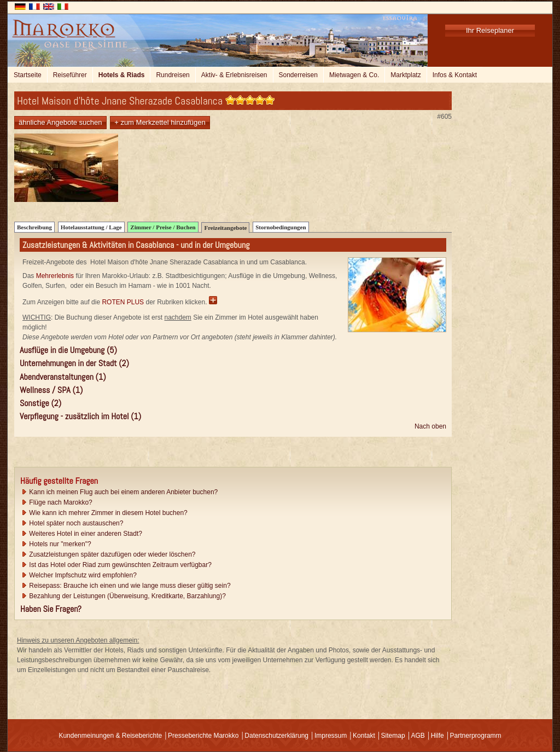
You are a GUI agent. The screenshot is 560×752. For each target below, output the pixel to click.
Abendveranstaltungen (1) (63, 377)
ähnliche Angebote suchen (60, 122)
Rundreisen (173, 75)
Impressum (331, 736)
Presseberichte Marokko (203, 736)
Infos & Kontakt (455, 75)
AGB (418, 736)
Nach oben (430, 426)
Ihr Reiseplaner (490, 30)
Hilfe (437, 736)
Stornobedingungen (281, 227)
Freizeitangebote (225, 228)
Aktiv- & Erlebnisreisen (234, 75)
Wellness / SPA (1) (51, 390)
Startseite (28, 75)
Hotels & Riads (122, 75)
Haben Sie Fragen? (51, 609)
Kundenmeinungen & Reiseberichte (110, 736)
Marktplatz (406, 75)
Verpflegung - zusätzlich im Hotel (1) (80, 416)
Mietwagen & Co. (354, 75)
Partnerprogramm (476, 736)
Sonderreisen (298, 75)
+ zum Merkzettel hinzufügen (160, 122)
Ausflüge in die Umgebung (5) (68, 350)
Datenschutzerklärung (276, 736)
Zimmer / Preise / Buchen (163, 227)
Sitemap (393, 736)
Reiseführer (70, 75)
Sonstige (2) (40, 403)
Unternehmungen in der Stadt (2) (74, 363)
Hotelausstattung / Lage (91, 227)
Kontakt (364, 736)
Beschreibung (34, 227)
